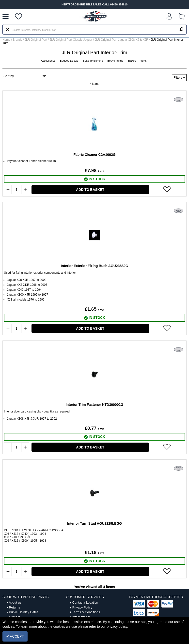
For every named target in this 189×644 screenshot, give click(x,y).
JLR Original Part (36, 40)
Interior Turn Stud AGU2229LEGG (94, 523)
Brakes (132, 61)
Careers (15, 617)
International (81, 617)
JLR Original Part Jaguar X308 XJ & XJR (122, 40)
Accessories (48, 61)
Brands (17, 40)
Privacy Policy (82, 607)
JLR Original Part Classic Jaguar (71, 40)
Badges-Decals (70, 61)
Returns (15, 607)
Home (6, 40)
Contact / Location (85, 602)
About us (15, 602)
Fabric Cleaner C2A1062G (94, 155)
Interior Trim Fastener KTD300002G (94, 405)
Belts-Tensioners (93, 61)
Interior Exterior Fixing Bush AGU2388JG (94, 266)
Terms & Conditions (86, 612)
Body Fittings (116, 61)
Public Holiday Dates (24, 612)
